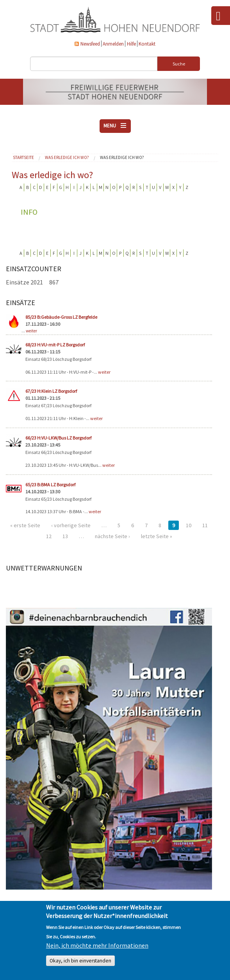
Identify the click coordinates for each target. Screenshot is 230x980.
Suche (179, 64)
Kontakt (147, 44)
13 (65, 536)
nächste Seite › (112, 536)
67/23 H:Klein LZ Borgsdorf (51, 391)
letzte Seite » (157, 536)
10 (189, 525)
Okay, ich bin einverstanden (80, 961)
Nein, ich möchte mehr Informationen (97, 945)
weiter (31, 331)
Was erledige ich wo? (67, 157)
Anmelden (113, 44)
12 (49, 536)
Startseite (23, 157)
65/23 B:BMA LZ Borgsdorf (50, 485)
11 (205, 525)
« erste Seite (25, 525)
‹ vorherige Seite (71, 525)
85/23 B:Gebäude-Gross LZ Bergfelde (61, 317)
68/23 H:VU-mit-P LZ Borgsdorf (55, 345)
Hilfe (131, 44)
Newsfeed (90, 44)
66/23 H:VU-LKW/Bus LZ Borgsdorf (58, 438)
